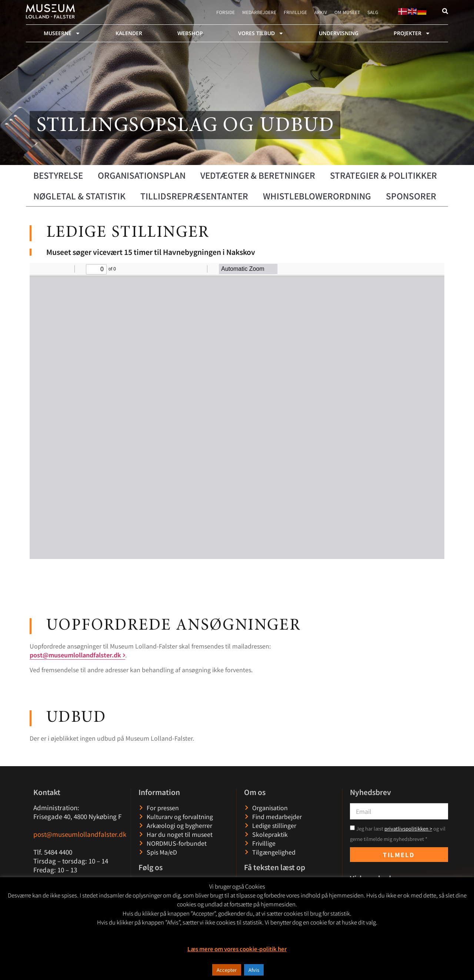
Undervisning (339, 33)
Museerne (62, 33)
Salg (373, 12)
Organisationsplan (142, 175)
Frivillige (295, 12)
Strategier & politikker (383, 175)
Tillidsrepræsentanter (194, 196)
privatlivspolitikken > (408, 829)
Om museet (347, 12)
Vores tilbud (261, 33)
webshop (190, 33)
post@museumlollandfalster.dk (75, 655)
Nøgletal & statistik (79, 196)
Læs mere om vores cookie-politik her (237, 949)
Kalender (129, 33)
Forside (226, 12)
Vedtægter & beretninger (258, 175)
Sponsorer (411, 196)
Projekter (412, 33)
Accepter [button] (227, 970)
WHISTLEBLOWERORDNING (317, 196)
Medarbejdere (259, 12)
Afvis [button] (254, 970)
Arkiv (321, 12)
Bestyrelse (58, 175)
